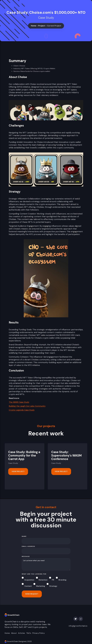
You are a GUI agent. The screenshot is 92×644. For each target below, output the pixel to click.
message (26, 556)
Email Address (28, 546)
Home (34, 26)
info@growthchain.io (78, 626)
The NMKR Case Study (19, 402)
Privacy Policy (39, 633)
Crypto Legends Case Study (22, 410)
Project (42, 26)
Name (24, 536)
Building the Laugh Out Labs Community (27, 406)
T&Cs (29, 633)
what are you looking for (34, 574)
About (14, 633)
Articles (21, 633)
